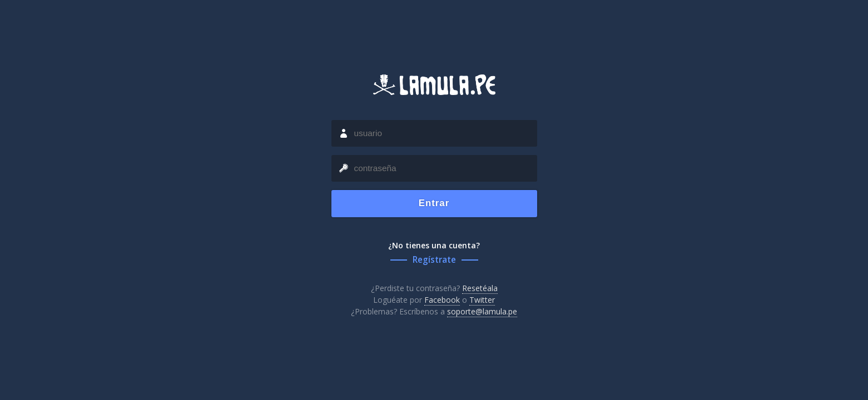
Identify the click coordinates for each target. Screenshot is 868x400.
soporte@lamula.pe (482, 311)
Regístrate (434, 260)
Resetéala (480, 288)
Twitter (482, 300)
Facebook (442, 300)
